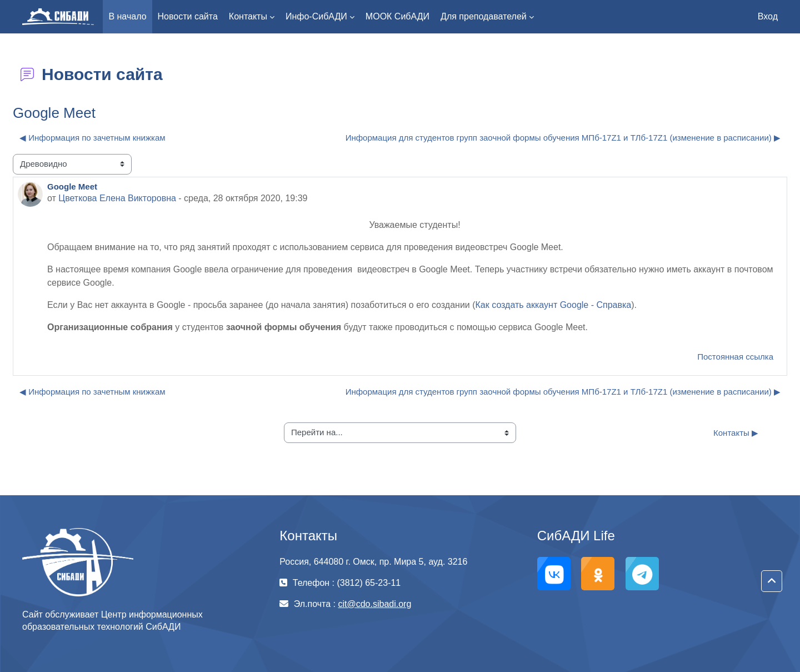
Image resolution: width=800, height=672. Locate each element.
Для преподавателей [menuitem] (484, 16)
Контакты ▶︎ (736, 433)
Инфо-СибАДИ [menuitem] (316, 16)
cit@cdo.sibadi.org (374, 604)
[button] (772, 581)
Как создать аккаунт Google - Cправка (554, 305)
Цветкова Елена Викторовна (117, 198)
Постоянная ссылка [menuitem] (735, 357)
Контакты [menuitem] (248, 16)
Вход (768, 16)
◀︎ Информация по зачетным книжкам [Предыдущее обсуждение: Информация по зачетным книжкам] (92, 138)
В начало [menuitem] (127, 16)
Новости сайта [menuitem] (188, 16)
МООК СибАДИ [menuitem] (397, 16)
